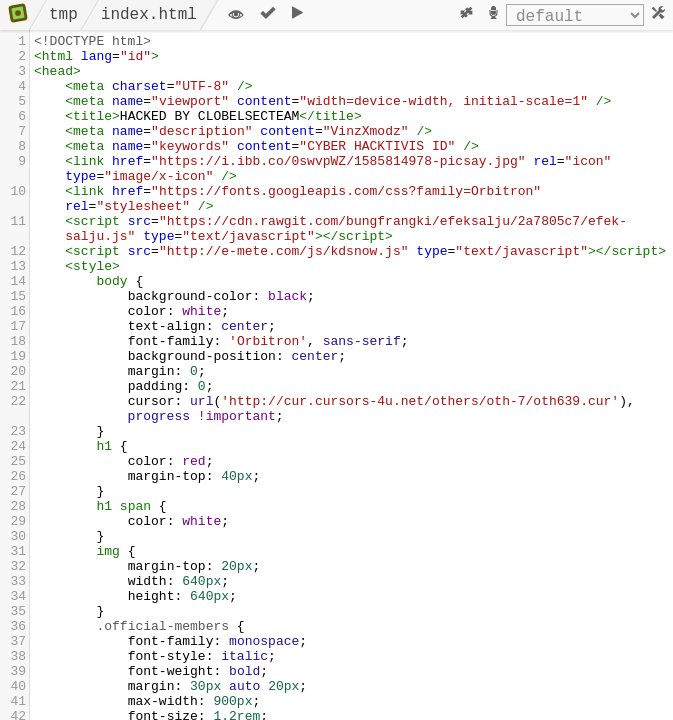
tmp (63, 15)
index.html (149, 15)
